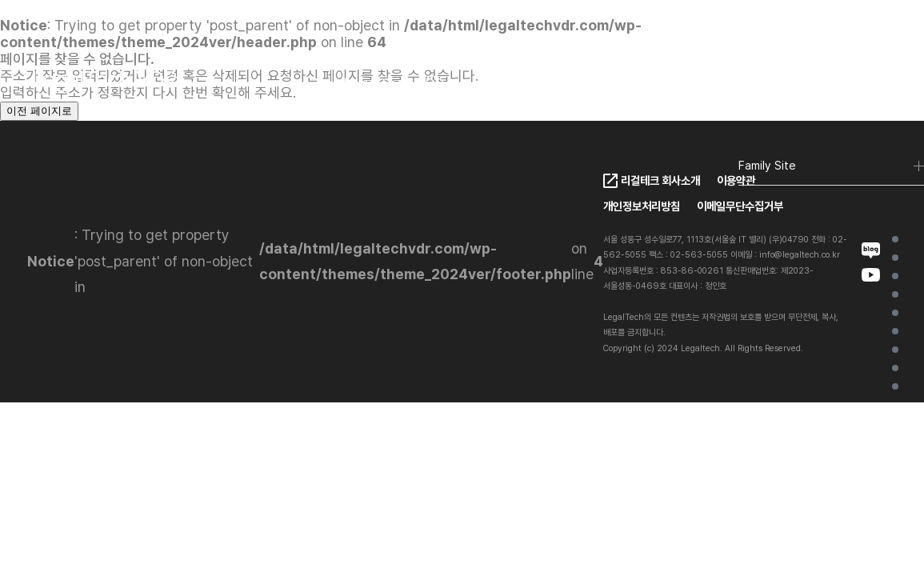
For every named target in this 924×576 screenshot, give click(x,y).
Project (895, 350)
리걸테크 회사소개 (660, 180)
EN (795, 85)
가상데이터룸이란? (895, 258)
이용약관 (736, 180)
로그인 (864, 84)
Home (895, 239)
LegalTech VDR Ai (895, 294)
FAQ (638, 84)
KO (760, 85)
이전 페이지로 (39, 111)
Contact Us (720, 84)
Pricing (570, 84)
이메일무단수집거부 (740, 206)
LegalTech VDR (394, 84)
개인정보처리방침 (642, 206)
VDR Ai (895, 313)
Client (495, 84)
